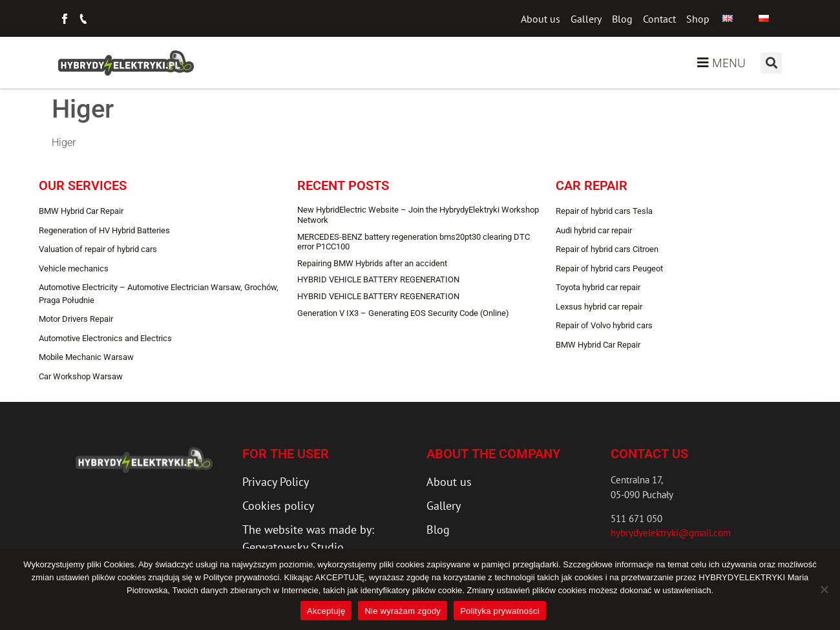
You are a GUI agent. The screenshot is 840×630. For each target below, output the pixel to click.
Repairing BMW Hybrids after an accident (372, 263)
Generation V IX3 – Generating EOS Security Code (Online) (403, 313)
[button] (771, 63)
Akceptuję (326, 611)
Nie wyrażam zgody (403, 611)
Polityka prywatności (500, 611)
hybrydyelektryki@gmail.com (671, 533)
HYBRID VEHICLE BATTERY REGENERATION (378, 279)
